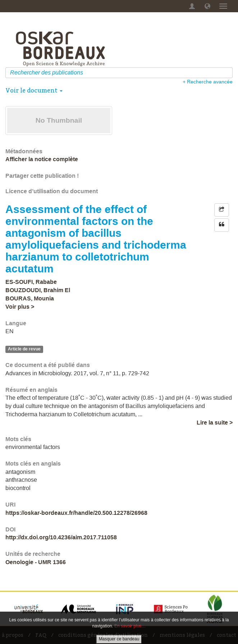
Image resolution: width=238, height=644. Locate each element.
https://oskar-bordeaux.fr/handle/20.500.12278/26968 (76, 513)
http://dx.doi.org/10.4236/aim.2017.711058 (61, 537)
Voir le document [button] (34, 90)
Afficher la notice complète (42, 159)
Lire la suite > (215, 423)
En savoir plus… (130, 626)
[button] (207, 6)
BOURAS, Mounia (30, 298)
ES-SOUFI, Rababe (31, 282)
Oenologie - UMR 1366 (36, 562)
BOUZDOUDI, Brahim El (38, 290)
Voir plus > (20, 307)
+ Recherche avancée (208, 82)
